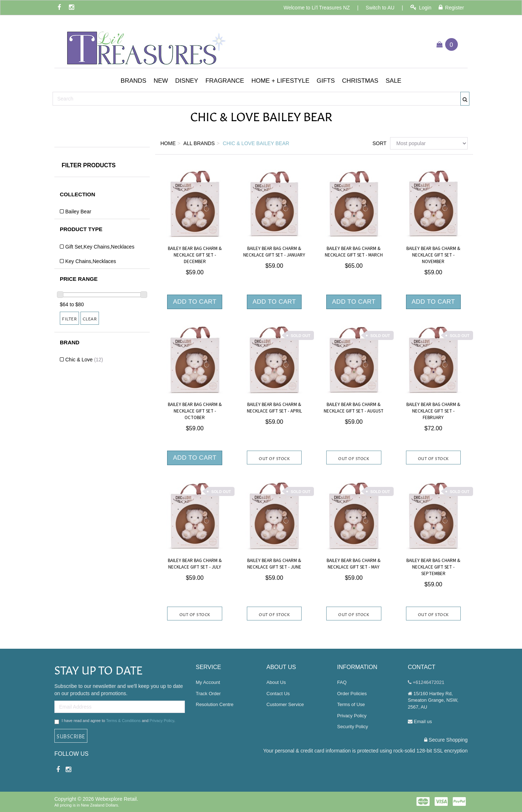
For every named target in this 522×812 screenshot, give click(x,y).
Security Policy (353, 727)
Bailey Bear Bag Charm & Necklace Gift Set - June (274, 564)
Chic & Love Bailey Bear (256, 143)
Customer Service (285, 704)
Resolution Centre (215, 704)
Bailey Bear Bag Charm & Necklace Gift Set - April (274, 408)
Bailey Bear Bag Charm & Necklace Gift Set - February (433, 411)
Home (168, 143)
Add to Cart (195, 302)
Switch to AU (380, 8)
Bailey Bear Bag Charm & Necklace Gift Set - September (433, 567)
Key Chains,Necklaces (91, 261)
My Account (208, 682)
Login (421, 7)
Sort (378, 143)
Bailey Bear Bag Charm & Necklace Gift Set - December (195, 255)
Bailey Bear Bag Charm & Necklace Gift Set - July (195, 564)
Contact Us (278, 694)
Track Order (208, 694)
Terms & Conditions (123, 721)
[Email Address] (120, 707)
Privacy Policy (162, 721)
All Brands (199, 143)
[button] (134, 81)
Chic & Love (84, 360)
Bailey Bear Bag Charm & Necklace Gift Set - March (354, 252)
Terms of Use (351, 704)
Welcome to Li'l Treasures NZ (317, 8)
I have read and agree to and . (115, 721)
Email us (420, 721)
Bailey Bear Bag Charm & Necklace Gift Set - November (433, 255)
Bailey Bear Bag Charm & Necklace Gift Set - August (354, 408)
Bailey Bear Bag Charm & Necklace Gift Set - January (274, 252)
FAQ (342, 682)
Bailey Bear (78, 212)
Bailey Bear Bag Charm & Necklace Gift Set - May (354, 564)
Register (451, 7)
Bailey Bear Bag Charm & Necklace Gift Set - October (195, 411)
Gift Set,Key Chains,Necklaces (100, 247)
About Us (276, 682)
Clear (90, 318)
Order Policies (352, 694)
